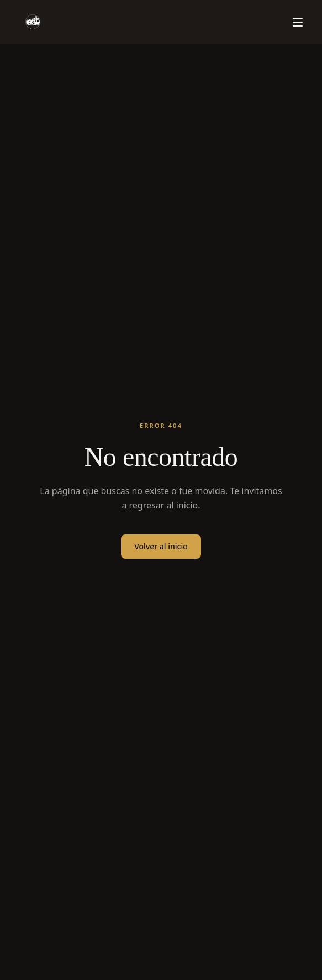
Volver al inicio (161, 546)
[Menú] (298, 22)
